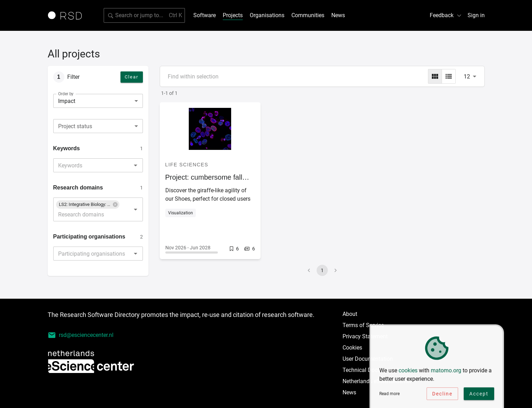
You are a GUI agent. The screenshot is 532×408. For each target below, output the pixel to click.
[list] (449, 76)
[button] (88, 205)
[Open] (136, 165)
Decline (442, 395)
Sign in (476, 15)
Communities (308, 15)
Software (205, 15)
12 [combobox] (467, 77)
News (338, 15)
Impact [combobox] (67, 101)
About (350, 314)
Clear (132, 77)
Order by (66, 94)
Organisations (267, 15)
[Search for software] (144, 15)
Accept (479, 395)
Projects (233, 15)
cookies (408, 372)
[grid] (435, 76)
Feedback (446, 15)
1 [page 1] (322, 270)
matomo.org (446, 372)
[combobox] (98, 126)
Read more (389, 395)
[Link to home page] (67, 15)
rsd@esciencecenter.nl (81, 335)
